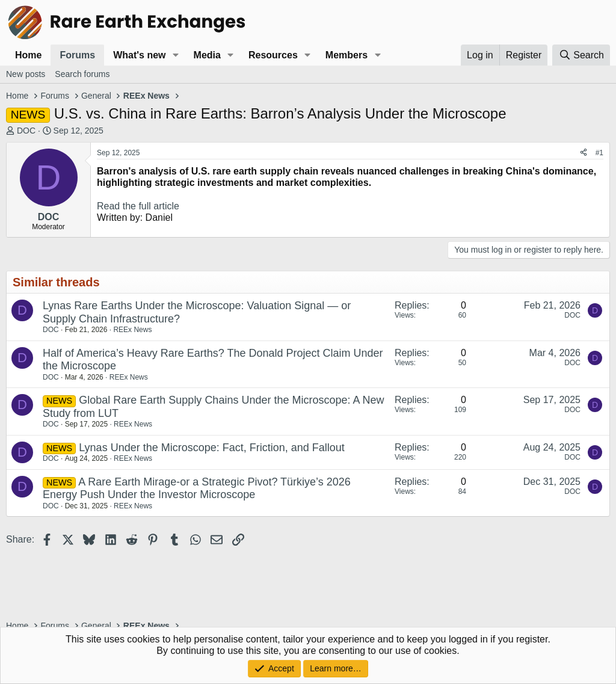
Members (346, 55)
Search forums (82, 74)
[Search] (581, 55)
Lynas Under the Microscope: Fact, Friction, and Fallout (212, 448)
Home (28, 55)
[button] (175, 55)
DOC (26, 131)
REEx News (132, 330)
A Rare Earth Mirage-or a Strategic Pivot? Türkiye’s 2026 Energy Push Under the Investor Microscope (197, 488)
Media (207, 55)
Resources (273, 55)
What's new (139, 55)
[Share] (584, 153)
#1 (599, 153)
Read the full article (138, 206)
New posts (26, 74)
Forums (77, 55)
